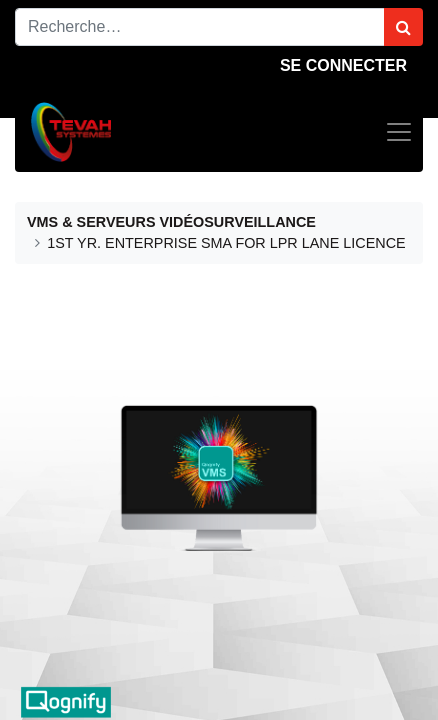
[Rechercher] (403, 27)
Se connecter (343, 65)
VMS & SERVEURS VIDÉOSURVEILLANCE (171, 222)
